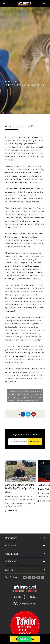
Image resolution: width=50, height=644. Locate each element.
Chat (24, 639)
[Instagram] (42, 578)
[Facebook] (33, 578)
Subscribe (35, 442)
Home (8, 81)
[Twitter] (25, 578)
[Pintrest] (38, 578)
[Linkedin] (29, 578)
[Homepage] (25, 3)
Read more (11, 511)
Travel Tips (18, 81)
